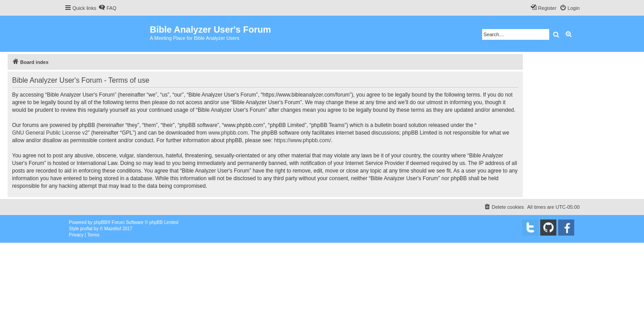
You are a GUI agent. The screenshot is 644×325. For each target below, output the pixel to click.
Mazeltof (113, 229)
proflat (86, 229)
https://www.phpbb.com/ (303, 140)
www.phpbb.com (228, 133)
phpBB (101, 222)
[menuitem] (107, 8)
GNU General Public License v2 (50, 133)
